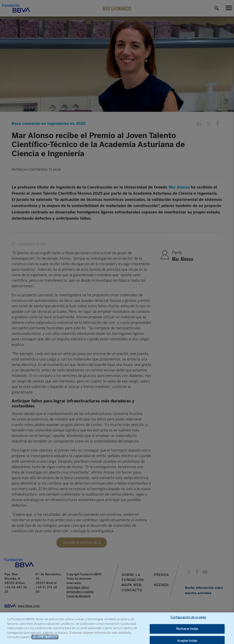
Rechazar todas (187, 632)
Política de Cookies (45, 640)
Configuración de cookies (188, 620)
